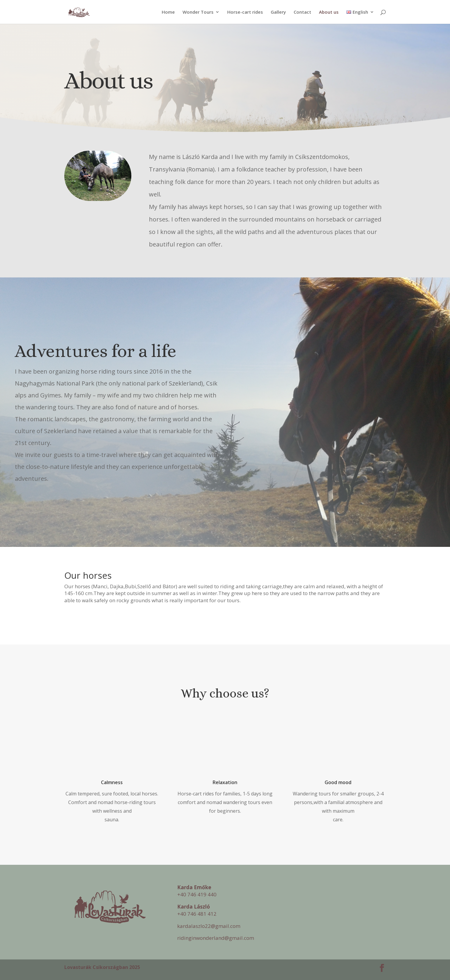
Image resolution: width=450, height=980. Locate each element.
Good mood (338, 782)
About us (329, 12)
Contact (302, 12)
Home (168, 12)
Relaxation (225, 782)
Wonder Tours (198, 12)
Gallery (278, 12)
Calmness (112, 782)
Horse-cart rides (245, 12)
